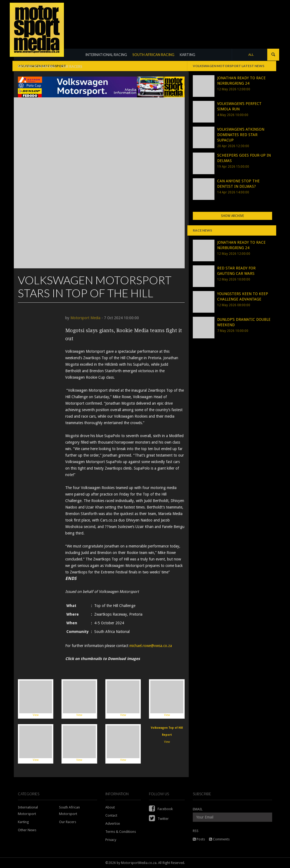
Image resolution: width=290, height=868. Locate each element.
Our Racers (68, 822)
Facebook (161, 809)
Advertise (113, 824)
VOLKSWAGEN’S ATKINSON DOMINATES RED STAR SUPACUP (241, 135)
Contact (111, 815)
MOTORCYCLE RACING (37, 67)
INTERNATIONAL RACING (106, 55)
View (36, 699)
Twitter (159, 819)
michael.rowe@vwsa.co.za (151, 646)
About (110, 807)
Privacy (111, 840)
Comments (219, 839)
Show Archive (232, 216)
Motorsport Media (85, 318)
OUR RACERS (72, 67)
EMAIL (198, 809)
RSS (196, 831)
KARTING (188, 55)
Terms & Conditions (121, 832)
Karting (23, 822)
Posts (199, 839)
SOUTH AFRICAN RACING (153, 55)
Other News (27, 830)
